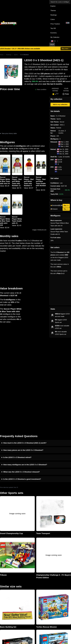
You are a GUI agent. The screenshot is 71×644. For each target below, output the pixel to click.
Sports (16, 55)
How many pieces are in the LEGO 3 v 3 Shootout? (23, 358)
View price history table (9, 133)
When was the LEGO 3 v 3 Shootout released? (22, 380)
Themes (53, 11)
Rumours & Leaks (24, 598)
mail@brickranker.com (7, 593)
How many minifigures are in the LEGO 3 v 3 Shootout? (25, 373)
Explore (53, 6)
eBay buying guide (42, 592)
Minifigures (57, 595)
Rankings (54, 15)
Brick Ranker (6, 586)
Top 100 (53, 28)
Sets (55, 592)
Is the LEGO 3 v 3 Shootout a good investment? (22, 387)
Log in (52, 44)
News (20, 589)
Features (21, 601)
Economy (54, 33)
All (55, 589)
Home (2, 55)
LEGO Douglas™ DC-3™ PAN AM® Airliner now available (20, 49)
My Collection (55, 37)
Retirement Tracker (42, 589)
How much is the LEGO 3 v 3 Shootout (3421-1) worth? (25, 351)
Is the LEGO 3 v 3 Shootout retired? (17, 365)
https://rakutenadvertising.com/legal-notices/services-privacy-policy (45, 622)
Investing (21, 592)
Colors (53, 19)
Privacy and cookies (24, 604)
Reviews (21, 595)
